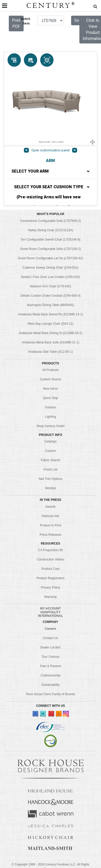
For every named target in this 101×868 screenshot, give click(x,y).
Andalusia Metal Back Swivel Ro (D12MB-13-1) (51, 314)
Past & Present (51, 666)
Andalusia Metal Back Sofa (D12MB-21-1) (51, 342)
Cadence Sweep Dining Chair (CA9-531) (51, 268)
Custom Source (51, 379)
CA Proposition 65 (51, 550)
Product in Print (51, 525)
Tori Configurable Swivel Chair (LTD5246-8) (51, 240)
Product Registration (51, 578)
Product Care (51, 569)
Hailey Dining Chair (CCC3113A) (51, 230)
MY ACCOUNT (51, 608)
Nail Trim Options (51, 479)
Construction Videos (51, 559)
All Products (51, 370)
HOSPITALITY (51, 612)
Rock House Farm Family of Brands (50, 694)
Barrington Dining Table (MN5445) (51, 305)
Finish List (51, 470)
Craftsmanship (50, 675)
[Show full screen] (92, 142)
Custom (51, 451)
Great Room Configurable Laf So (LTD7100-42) (51, 258)
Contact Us (51, 638)
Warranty (51, 597)
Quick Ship (51, 398)
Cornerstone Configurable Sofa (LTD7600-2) (51, 221)
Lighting (50, 417)
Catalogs (51, 441)
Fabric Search (51, 460)
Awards (51, 507)
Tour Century (51, 657)
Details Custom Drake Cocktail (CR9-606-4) (50, 296)
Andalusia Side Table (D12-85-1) (51, 352)
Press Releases (51, 535)
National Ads (50, 516)
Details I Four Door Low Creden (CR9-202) (51, 277)
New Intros (51, 389)
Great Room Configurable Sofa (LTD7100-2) (51, 249)
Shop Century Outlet (51, 426)
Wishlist (51, 488)
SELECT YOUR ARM (51, 171)
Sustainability (51, 685)
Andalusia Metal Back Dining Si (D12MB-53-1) (51, 333)
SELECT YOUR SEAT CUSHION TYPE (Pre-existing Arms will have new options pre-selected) (52, 197)
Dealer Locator (51, 647)
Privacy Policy (51, 588)
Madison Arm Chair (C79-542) (51, 286)
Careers (51, 629)
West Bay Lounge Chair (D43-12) (51, 324)
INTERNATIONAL (51, 616)
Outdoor (51, 407)
